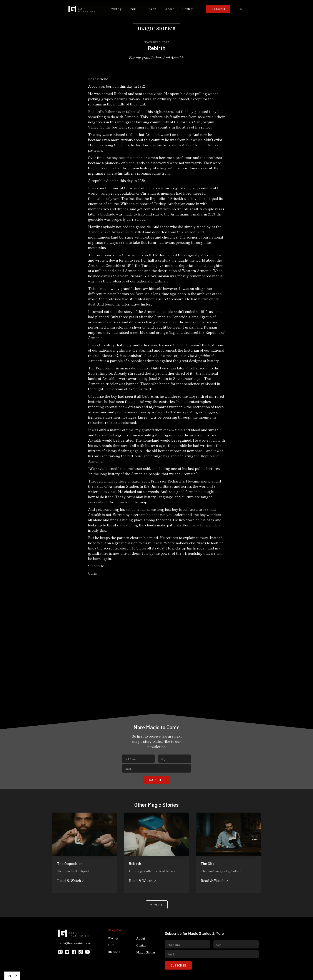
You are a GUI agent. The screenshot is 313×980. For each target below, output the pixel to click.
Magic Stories (146, 952)
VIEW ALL (157, 905)
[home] (86, 9)
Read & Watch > (71, 880)
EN (9, 976)
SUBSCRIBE (218, 9)
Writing (116, 9)
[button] (241, 9)
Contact (188, 9)
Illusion (151, 9)
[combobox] (12, 976)
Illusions (114, 952)
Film (133, 9)
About (169, 9)
